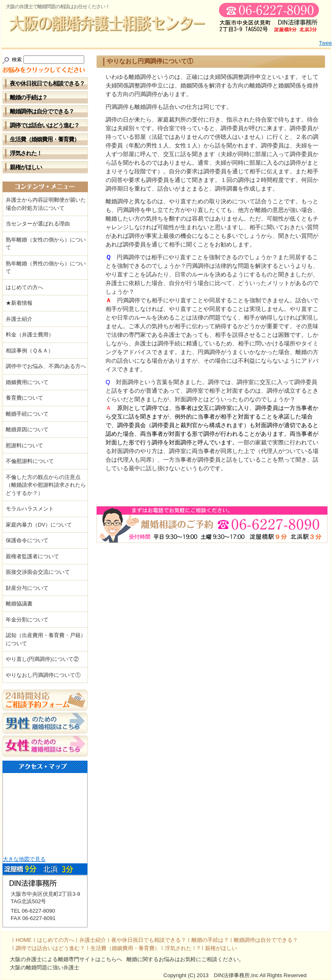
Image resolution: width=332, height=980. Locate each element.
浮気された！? (182, 948)
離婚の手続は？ (29, 97)
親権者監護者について (32, 556)
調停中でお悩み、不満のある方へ (46, 366)
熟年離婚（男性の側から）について (46, 268)
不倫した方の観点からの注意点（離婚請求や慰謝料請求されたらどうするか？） (46, 485)
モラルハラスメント (30, 509)
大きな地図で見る (24, 859)
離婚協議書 (19, 604)
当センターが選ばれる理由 (38, 224)
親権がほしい (26, 167)
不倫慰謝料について (30, 461)
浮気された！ (26, 153)
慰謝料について (24, 445)
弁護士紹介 (19, 319)
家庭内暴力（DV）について (39, 525)
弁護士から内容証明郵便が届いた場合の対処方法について (46, 204)
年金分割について (27, 620)
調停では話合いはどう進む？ (45, 125)
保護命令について (27, 540)
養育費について (24, 398)
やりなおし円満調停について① (43, 675)
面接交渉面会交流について (38, 572)
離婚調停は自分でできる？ (42, 111)
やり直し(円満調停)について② (42, 659)
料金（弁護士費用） (30, 335)
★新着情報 (19, 303)
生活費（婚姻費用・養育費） (45, 139)
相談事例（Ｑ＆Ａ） (30, 351)
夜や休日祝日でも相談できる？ (47, 83)
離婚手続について (27, 414)
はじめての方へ (24, 287)
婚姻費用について (27, 382)
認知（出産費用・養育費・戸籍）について (46, 639)
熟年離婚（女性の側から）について (46, 244)
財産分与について (27, 588)
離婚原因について (27, 429)
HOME (24, 940)
